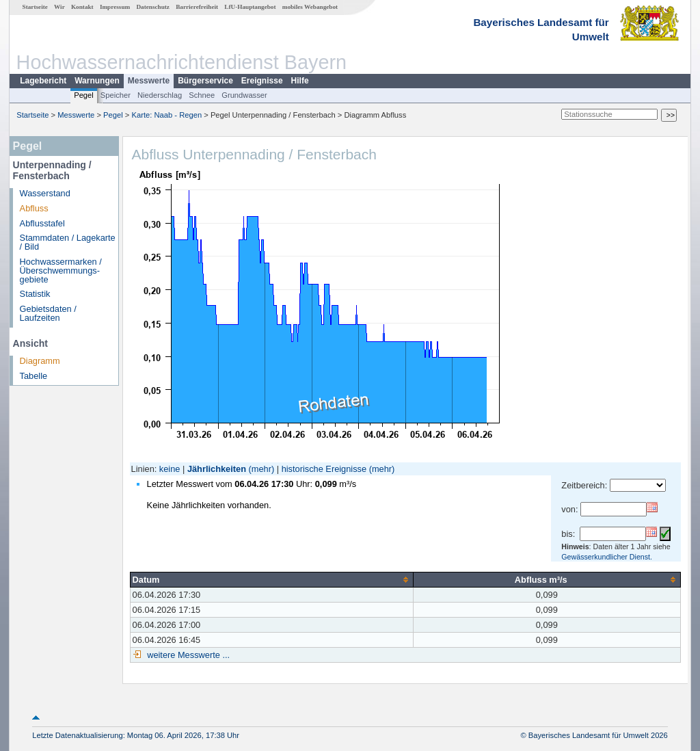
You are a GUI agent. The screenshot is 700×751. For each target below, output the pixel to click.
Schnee (202, 95)
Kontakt (82, 7)
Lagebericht (43, 81)
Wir (59, 7)
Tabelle (34, 376)
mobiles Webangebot (310, 7)
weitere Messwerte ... (187, 655)
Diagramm (40, 361)
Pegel (84, 95)
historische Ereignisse (324, 469)
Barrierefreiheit (197, 7)
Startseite (35, 7)
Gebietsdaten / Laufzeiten (48, 313)
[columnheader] (271, 579)
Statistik (35, 294)
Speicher (116, 95)
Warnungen (97, 81)
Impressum (115, 7)
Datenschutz (153, 7)
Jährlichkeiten (217, 469)
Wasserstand (45, 193)
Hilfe (300, 81)
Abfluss (34, 208)
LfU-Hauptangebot (250, 7)
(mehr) (262, 469)
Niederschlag (160, 95)
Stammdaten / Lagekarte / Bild (68, 242)
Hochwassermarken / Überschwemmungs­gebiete (61, 271)
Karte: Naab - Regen (167, 115)
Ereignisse (262, 81)
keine (170, 469)
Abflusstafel (42, 223)
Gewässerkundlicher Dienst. (607, 557)
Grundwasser (244, 95)
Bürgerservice (205, 81)
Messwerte (149, 81)
